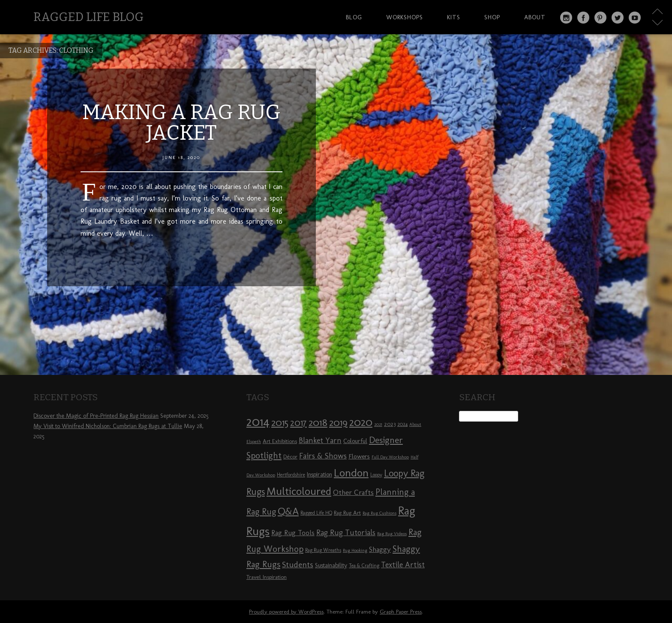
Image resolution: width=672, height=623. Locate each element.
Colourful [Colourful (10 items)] (355, 441)
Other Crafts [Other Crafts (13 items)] (353, 492)
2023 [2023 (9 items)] (390, 424)
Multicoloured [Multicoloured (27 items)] (299, 491)
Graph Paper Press (401, 612)
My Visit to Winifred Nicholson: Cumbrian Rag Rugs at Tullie (108, 426)
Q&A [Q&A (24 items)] (288, 511)
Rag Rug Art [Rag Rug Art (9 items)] (347, 512)
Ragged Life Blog (88, 17)
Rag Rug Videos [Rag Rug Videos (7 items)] (392, 534)
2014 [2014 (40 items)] (258, 421)
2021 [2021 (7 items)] (378, 424)
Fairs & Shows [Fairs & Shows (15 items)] (323, 456)
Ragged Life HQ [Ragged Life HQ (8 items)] (316, 513)
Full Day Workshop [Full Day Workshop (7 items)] (390, 457)
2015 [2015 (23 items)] (280, 422)
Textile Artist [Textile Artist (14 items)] (403, 565)
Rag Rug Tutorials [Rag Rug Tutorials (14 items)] (346, 533)
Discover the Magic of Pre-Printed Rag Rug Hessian (96, 416)
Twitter (618, 18)
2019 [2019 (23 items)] (338, 422)
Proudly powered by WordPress (286, 612)
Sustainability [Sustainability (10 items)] (331, 565)
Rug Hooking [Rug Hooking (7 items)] (355, 550)
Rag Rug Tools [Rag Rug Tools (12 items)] (293, 533)
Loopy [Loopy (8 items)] (376, 475)
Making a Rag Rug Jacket (181, 123)
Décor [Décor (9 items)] (290, 456)
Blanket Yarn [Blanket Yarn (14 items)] (320, 440)
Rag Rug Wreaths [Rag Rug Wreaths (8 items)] (323, 550)
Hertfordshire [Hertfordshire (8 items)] (291, 475)
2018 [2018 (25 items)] (318, 422)
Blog (354, 17)
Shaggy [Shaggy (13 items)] (380, 549)
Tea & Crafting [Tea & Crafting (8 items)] (364, 566)
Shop (492, 17)
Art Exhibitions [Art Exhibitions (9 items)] (280, 441)
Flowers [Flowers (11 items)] (359, 456)
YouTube (635, 18)
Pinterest (600, 18)
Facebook (583, 18)
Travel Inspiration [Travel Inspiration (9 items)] (267, 577)
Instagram (566, 18)
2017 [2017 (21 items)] (298, 423)
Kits (454, 17)
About (535, 17)
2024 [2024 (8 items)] (402, 424)
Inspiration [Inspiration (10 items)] (319, 475)
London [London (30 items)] (351, 473)
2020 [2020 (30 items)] (361, 422)
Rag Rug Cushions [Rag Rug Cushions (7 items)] (379, 513)
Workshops (405, 17)
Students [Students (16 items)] (298, 565)
